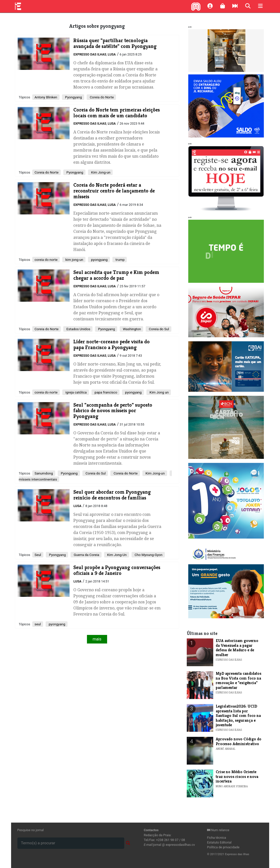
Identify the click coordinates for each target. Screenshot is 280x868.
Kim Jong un (159, 392)
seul (38, 624)
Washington (131, 329)
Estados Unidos (78, 329)
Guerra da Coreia (86, 555)
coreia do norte (46, 260)
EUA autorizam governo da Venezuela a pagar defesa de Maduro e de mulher (237, 648)
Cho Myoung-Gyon (148, 555)
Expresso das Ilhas (90, 54)
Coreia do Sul (158, 329)
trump (120, 260)
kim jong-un (74, 260)
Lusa (112, 54)
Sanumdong (44, 473)
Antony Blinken (46, 97)
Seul (38, 555)
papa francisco (105, 392)
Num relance (218, 830)
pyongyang (99, 260)
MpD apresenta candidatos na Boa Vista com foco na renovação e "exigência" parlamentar (239, 680)
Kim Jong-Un (117, 555)
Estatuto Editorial (219, 842)
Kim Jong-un (100, 172)
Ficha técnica (217, 838)
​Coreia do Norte (46, 172)
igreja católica (76, 392)
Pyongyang (73, 97)
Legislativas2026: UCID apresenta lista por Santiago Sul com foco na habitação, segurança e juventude (238, 716)
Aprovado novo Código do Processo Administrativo (239, 741)
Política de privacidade (223, 847)
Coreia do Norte (101, 97)
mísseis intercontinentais (38, 479)
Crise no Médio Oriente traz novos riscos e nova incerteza (237, 776)
